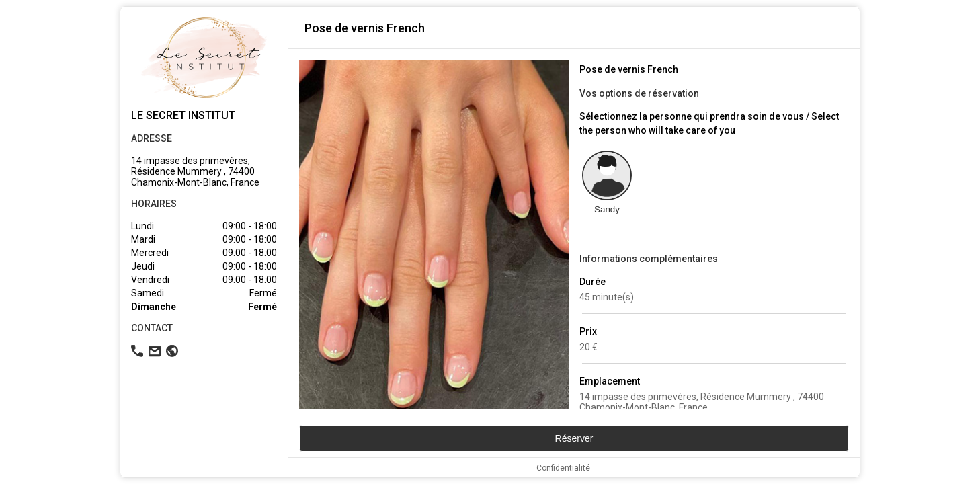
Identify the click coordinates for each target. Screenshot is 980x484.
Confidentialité (563, 468)
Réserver (574, 438)
